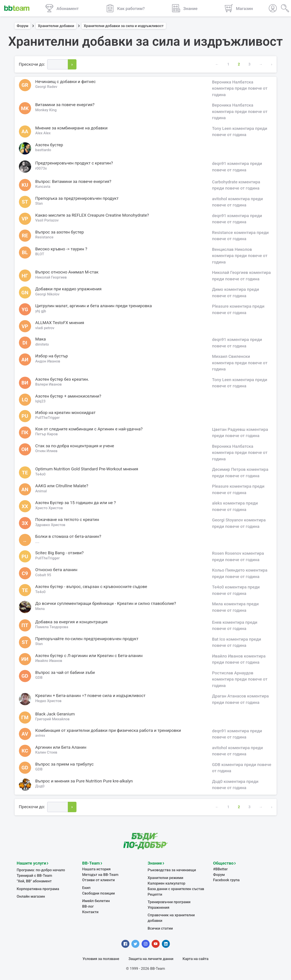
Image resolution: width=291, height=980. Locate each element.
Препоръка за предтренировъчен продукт (77, 198)
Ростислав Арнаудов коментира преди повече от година (240, 679)
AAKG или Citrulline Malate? (62, 486)
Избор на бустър (52, 356)
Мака (41, 339)
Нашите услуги (31, 863)
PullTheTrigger (48, 418)
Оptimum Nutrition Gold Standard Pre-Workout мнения (87, 469)
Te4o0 (41, 474)
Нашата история (96, 869)
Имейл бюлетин (96, 901)
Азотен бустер (49, 145)
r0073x (41, 168)
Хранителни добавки (56, 26)
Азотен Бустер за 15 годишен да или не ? (76, 503)
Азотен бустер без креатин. (62, 379)
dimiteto (42, 344)
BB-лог (88, 906)
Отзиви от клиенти (99, 880)
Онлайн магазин (31, 896)
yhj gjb (41, 311)
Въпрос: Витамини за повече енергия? (73, 181)
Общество (223, 863)
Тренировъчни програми (169, 902)
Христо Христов (49, 508)
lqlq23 (40, 401)
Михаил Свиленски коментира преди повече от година (240, 363)
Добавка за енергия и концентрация (71, 622)
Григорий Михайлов (52, 719)
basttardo (43, 150)
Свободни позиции (99, 893)
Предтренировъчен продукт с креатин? (74, 163)
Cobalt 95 (43, 575)
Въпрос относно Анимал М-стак (67, 272)
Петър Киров (47, 434)
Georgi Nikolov (47, 294)
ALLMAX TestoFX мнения (60, 323)
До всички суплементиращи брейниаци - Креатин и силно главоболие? (106, 603)
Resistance (44, 237)
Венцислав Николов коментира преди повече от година (240, 256)
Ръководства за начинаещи (172, 870)
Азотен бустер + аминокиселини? (68, 396)
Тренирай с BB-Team (34, 876)
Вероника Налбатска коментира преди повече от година (240, 88)
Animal (41, 491)
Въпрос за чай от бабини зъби (65, 672)
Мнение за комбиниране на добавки (71, 128)
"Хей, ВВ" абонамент (34, 881)
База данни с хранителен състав (176, 889)
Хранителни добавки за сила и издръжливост (124, 26)
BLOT (40, 254)
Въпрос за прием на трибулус (65, 764)
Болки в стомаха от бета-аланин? (68, 536)
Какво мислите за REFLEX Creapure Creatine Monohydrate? (92, 215)
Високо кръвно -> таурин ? (61, 249)
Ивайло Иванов (49, 661)
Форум (23, 26)
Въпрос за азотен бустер (60, 232)
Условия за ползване (101, 959)
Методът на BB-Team (100, 875)
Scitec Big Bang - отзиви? (60, 553)
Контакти (90, 912)
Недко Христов (48, 701)
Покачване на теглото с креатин (67, 520)
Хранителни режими (165, 878)
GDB (39, 678)
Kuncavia (43, 187)
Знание (155, 863)
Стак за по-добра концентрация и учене (75, 446)
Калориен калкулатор (167, 883)
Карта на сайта (195, 959)
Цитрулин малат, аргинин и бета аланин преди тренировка (94, 306)
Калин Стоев (46, 752)
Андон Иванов (48, 361)
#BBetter (221, 869)
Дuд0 (40, 786)
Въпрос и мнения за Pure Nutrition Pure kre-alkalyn (84, 781)
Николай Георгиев (51, 277)
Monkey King (46, 110)
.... (37, 542)
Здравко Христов (50, 525)
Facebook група (226, 880)
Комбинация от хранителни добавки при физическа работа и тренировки (108, 730)
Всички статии (160, 928)
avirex (40, 735)
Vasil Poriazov (47, 220)
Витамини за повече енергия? (65, 105)
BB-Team (91, 863)
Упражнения (159, 908)
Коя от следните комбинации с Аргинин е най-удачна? (89, 429)
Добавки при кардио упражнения (68, 289)
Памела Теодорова (52, 627)
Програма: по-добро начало (41, 870)
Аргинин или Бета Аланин (61, 747)
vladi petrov (45, 328)
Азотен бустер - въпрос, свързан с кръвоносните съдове (91, 587)
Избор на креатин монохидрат (65, 413)
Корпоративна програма (38, 889)
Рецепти (155, 894)
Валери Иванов (49, 384)
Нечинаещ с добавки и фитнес (66, 82)
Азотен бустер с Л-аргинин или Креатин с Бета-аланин (89, 656)
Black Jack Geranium (55, 714)
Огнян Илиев (46, 451)
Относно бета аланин (56, 570)
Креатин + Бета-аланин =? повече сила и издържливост (90, 696)
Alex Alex (43, 133)
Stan (39, 203)
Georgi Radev (46, 87)
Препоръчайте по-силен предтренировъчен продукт (87, 639)
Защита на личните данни (151, 959)
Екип (86, 888)
